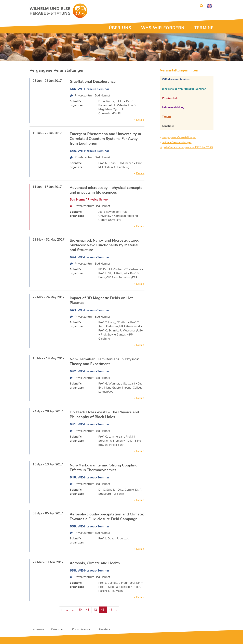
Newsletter (105, 629)
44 (110, 610)
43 (103, 610)
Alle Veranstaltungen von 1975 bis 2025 (188, 147)
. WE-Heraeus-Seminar (89, 89)
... (73, 610)
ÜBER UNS (120, 28)
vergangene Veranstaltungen (179, 137)
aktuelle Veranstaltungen (177, 142)
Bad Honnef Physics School (89, 200)
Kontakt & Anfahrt (82, 629)
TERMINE (204, 28)
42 (95, 610)
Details (140, 120)
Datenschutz (58, 629)
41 (88, 610)
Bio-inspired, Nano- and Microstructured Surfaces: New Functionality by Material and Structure (105, 245)
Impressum (38, 629)
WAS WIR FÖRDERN (163, 28)
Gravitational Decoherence (93, 82)
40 (80, 610)
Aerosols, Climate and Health (95, 563)
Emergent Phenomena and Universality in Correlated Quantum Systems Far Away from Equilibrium (105, 139)
